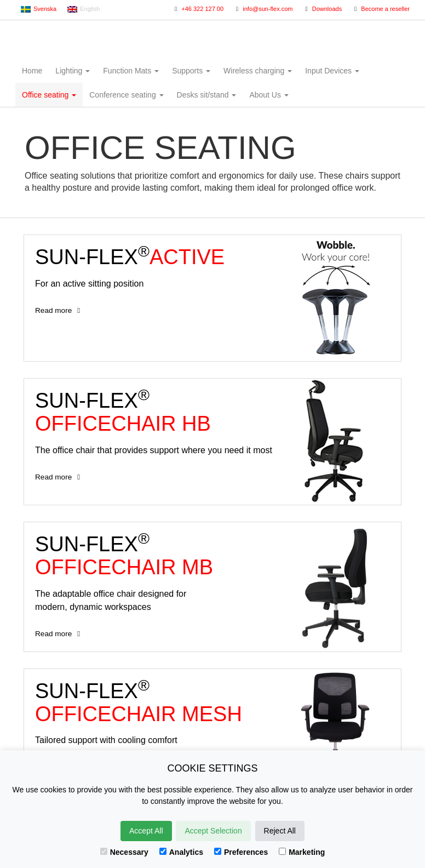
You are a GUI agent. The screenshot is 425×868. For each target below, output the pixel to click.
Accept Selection (213, 831)
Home (32, 71)
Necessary (124, 852)
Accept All (146, 831)
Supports (191, 71)
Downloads (323, 9)
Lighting (73, 71)
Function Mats (131, 71)
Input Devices (332, 71)
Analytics (181, 852)
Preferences (241, 852)
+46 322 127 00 (198, 9)
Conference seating (126, 95)
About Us (269, 95)
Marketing (302, 852)
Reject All (280, 831)
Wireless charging (258, 71)
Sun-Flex (213, 38)
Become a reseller (381, 9)
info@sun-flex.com (263, 9)
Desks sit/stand (207, 95)
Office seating (49, 95)
